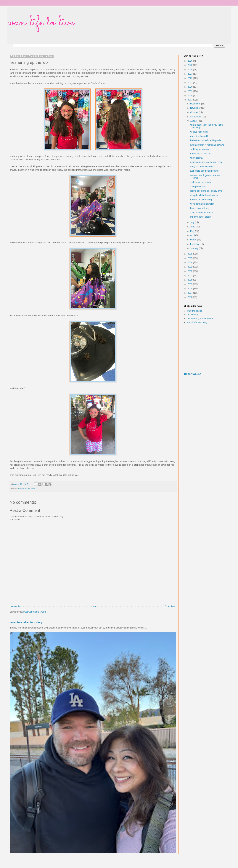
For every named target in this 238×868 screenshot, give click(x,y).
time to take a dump (199, 208)
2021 (190, 83)
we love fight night (199, 132)
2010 (190, 280)
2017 (190, 100)
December (196, 104)
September (196, 117)
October (194, 112)
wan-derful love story (197, 322)
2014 (190, 262)
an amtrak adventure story (26, 622)
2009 (190, 284)
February (195, 244)
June (193, 227)
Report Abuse (193, 374)
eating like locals (198, 187)
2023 (190, 74)
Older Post (170, 606)
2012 (190, 271)
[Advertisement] (205, 348)
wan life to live (41, 22)
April (193, 235)
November (196, 108)
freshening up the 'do (200, 154)
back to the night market (202, 213)
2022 (190, 78)
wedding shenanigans (200, 149)
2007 (190, 293)
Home (94, 606)
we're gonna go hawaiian (202, 204)
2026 (190, 61)
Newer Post (16, 606)
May (193, 231)
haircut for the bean (27, 489)
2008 (190, 289)
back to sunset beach (200, 182)
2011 (190, 276)
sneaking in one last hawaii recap (206, 162)
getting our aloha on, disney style (206, 191)
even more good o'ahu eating (204, 171)
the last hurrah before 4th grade (205, 140)
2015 (190, 258)
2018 (190, 96)
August (194, 121)
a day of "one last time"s (202, 167)
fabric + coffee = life (199, 136)
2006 (190, 297)
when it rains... (197, 158)
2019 (190, 91)
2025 (190, 65)
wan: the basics (195, 311)
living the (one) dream (200, 217)
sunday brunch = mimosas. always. (207, 145)
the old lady (193, 315)
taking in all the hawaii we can (204, 195)
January (194, 248)
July (193, 222)
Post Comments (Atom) (35, 612)
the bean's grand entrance (200, 319)
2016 (190, 254)
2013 (190, 267)
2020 (190, 87)
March (194, 240)
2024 (190, 70)
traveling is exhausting (201, 200)
